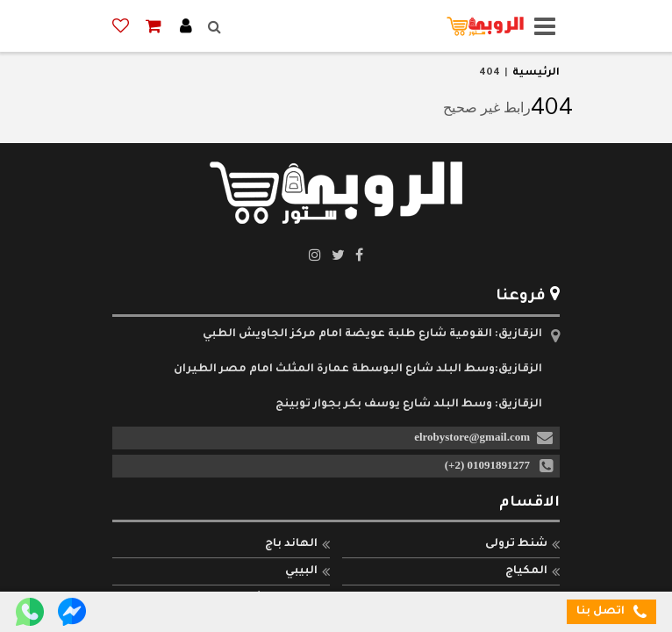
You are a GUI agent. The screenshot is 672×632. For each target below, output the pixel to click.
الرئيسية (536, 73)
